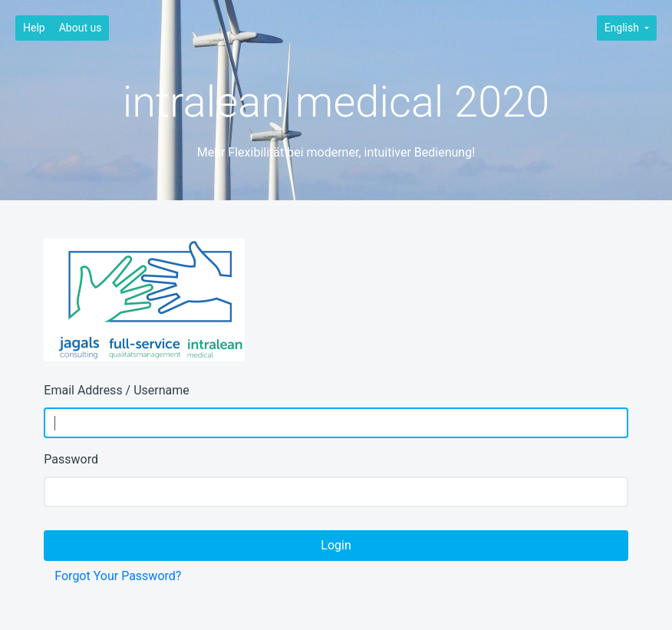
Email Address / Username (116, 390)
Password (71, 459)
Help (34, 28)
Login (336, 545)
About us (81, 28)
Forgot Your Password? (118, 576)
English (623, 28)
